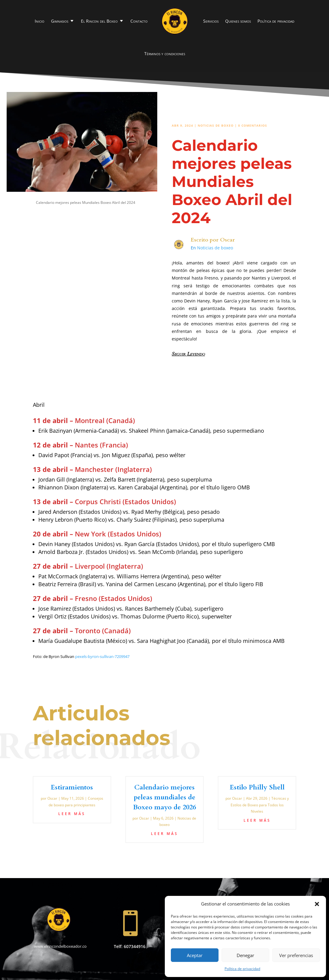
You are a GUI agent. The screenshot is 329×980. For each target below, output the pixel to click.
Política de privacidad (242, 969)
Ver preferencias (296, 955)
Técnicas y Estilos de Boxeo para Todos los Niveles (260, 805)
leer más (72, 814)
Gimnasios (60, 21)
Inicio (40, 21)
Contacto (139, 21)
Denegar (245, 955)
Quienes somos (238, 21)
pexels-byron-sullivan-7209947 (102, 656)
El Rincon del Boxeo (99, 21)
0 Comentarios (253, 125)
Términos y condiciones (165, 54)
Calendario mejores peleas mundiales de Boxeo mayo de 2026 (164, 797)
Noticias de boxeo (216, 125)
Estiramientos (72, 787)
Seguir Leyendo (188, 354)
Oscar (227, 240)
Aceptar (195, 955)
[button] (317, 904)
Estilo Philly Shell (257, 787)
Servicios (211, 21)
